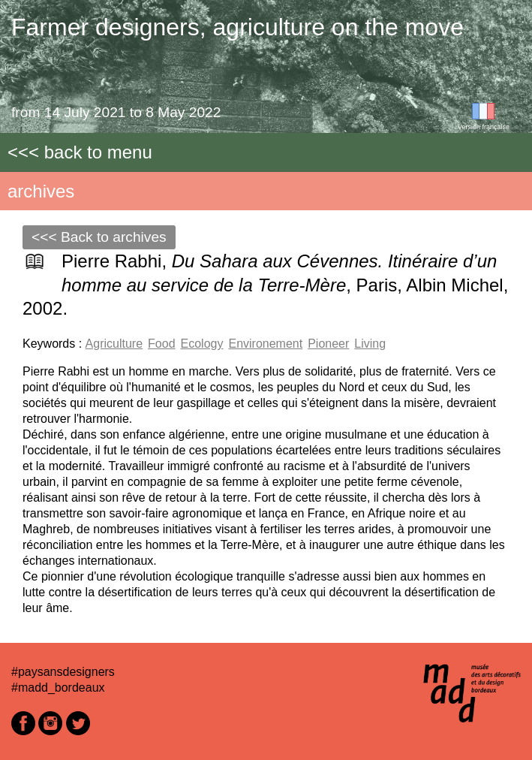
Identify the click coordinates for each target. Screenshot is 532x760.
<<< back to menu (80, 152)
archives (41, 191)
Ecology (202, 344)
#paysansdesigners (63, 672)
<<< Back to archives (99, 237)
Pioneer (328, 344)
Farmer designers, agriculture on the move (237, 27)
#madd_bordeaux (58, 688)
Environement (265, 344)
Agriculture (114, 344)
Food (161, 344)
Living (370, 344)
